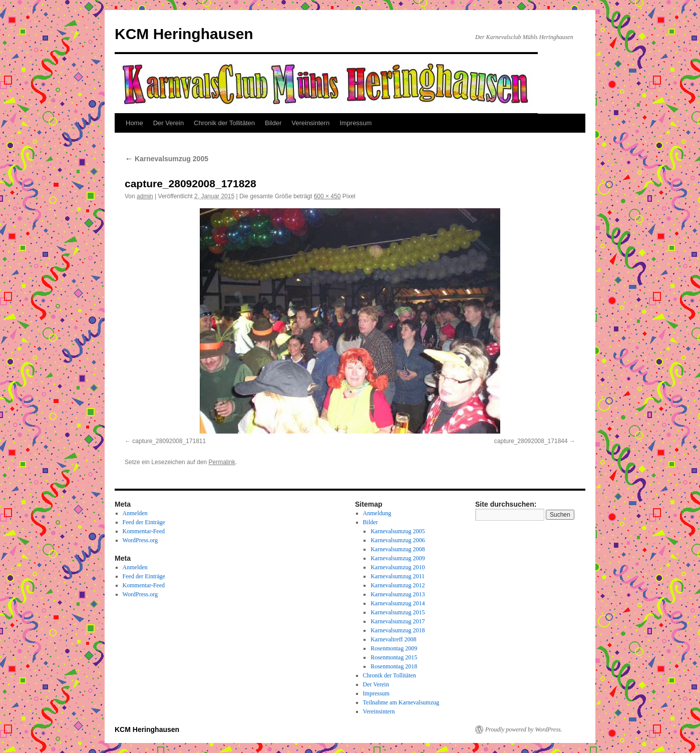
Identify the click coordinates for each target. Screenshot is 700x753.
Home (134, 123)
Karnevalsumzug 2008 (398, 549)
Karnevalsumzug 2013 (398, 594)
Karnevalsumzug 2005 (166, 159)
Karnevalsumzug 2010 (398, 567)
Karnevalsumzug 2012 (398, 585)
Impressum (356, 123)
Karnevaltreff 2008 (393, 639)
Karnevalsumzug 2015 (398, 612)
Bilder (273, 123)
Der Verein (168, 123)
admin (145, 196)
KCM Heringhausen (184, 34)
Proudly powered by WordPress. (524, 729)
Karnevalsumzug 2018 (398, 630)
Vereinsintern (310, 123)
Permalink (222, 462)
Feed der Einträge (144, 522)
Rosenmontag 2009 (394, 648)
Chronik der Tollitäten (224, 123)
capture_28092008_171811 (169, 441)
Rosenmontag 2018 (394, 666)
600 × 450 (327, 196)
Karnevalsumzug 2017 (398, 621)
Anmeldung (377, 513)
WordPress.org (140, 540)
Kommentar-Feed (144, 531)
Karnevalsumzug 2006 (398, 540)
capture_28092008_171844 (531, 441)
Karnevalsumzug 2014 (398, 603)
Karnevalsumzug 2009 (398, 558)
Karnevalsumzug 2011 (398, 576)
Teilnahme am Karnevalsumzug (401, 702)
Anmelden (135, 513)
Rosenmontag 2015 (394, 657)
